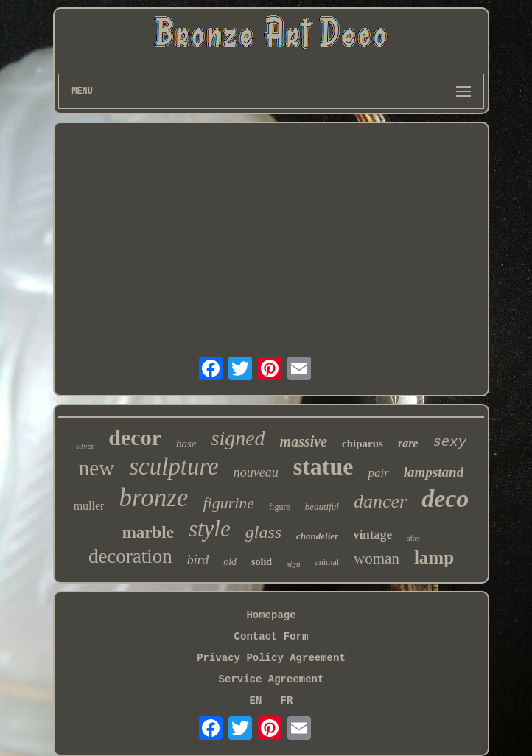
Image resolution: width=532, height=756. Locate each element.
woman (377, 559)
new (97, 468)
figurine (228, 503)
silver (85, 446)
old (230, 562)
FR (287, 701)
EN (256, 701)
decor (135, 437)
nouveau (256, 472)
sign (293, 564)
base (186, 444)
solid (262, 562)
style (210, 529)
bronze (153, 498)
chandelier (317, 536)
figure (280, 507)
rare (408, 443)
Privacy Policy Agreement (271, 658)
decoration (130, 556)
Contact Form (272, 637)
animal (327, 562)
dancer (380, 501)
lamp (434, 557)
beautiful (322, 507)
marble (148, 532)
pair (379, 473)
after (413, 538)
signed (238, 438)
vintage (372, 535)
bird (198, 560)
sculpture (174, 466)
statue (323, 466)
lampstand (434, 472)
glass (263, 532)
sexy (449, 442)
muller (89, 506)
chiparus (363, 444)
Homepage (271, 615)
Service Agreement (272, 679)
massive (304, 441)
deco (445, 498)
